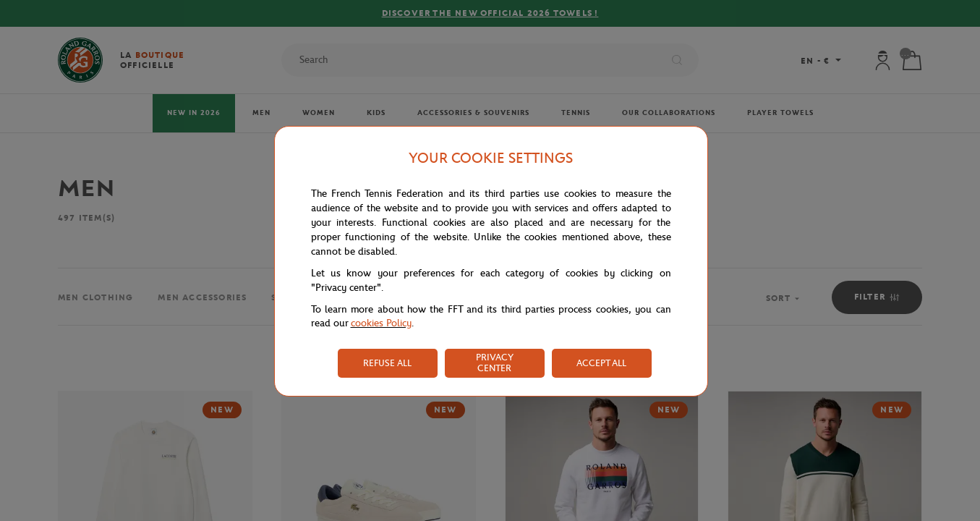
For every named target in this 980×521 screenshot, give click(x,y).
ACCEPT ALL (601, 363)
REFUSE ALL (387, 363)
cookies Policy (381, 323)
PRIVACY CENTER (495, 363)
